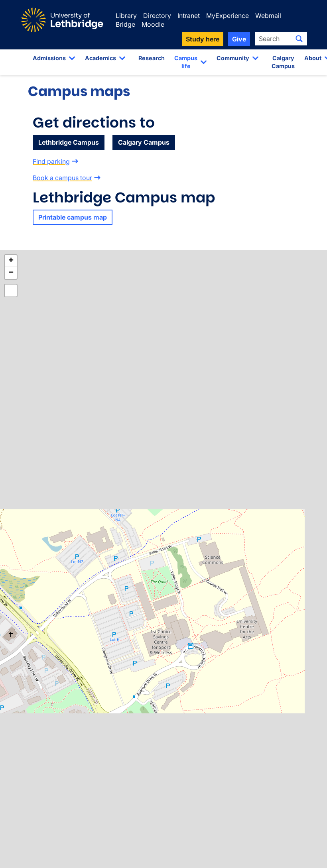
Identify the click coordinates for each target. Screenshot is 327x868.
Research (152, 58)
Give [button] (239, 39)
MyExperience (228, 16)
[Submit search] (299, 39)
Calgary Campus (283, 62)
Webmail (268, 16)
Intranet (189, 16)
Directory (157, 16)
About (313, 58)
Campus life (186, 62)
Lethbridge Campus (69, 142)
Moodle (153, 24)
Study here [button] (203, 39)
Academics (100, 58)
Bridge (125, 24)
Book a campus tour (62, 178)
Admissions (49, 58)
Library (126, 16)
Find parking (51, 161)
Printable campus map (73, 217)
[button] (11, 261)
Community (233, 58)
